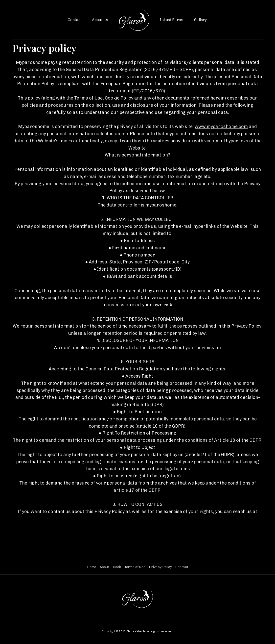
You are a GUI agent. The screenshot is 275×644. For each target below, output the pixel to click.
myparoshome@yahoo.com (137, 519)
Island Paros (172, 20)
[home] (134, 20)
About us (100, 20)
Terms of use (135, 567)
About (104, 567)
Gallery (200, 20)
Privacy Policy (160, 567)
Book (117, 567)
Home (92, 567)
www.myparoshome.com (221, 127)
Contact (75, 20)
